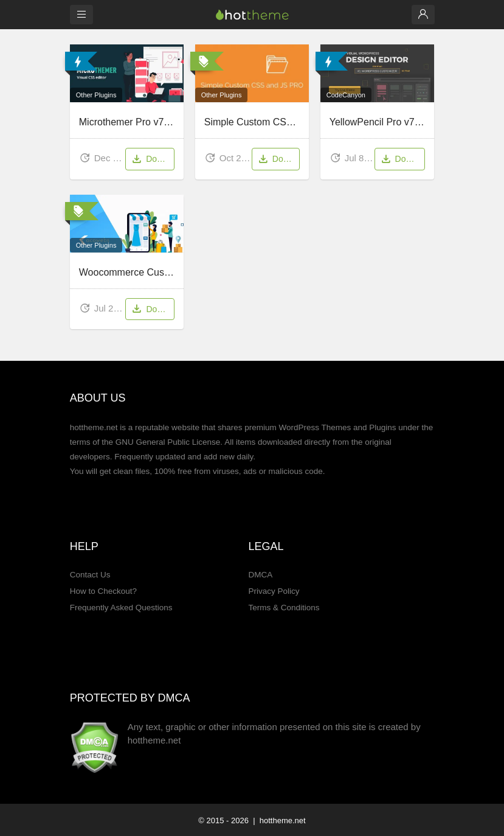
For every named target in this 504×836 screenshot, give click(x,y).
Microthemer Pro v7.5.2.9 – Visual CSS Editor (178, 122)
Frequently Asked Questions (121, 608)
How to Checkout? (103, 591)
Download (153, 160)
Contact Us (90, 575)
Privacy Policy (274, 591)
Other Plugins (96, 95)
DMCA (260, 575)
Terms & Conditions (284, 608)
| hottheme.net (278, 820)
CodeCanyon (346, 95)
